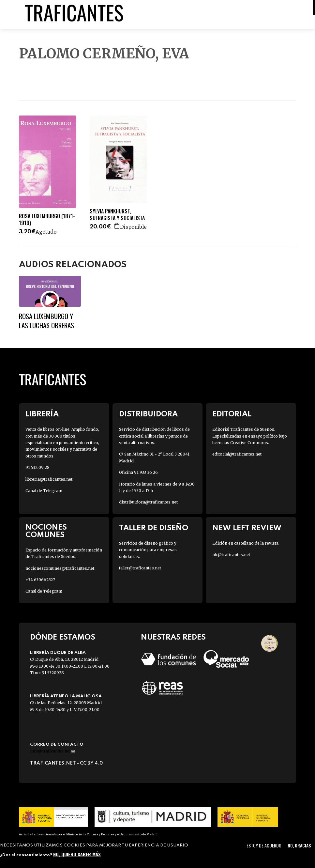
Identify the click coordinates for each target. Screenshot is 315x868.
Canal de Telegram (44, 491)
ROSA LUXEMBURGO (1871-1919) (47, 220)
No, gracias (299, 845)
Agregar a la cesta (117, 226)
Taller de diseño (154, 528)
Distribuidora (148, 414)
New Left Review (247, 528)
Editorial (232, 414)
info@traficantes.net (52, 751)
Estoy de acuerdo (264, 845)
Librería (42, 414)
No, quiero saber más (77, 854)
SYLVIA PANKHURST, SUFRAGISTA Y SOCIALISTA (117, 215)
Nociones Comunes (46, 531)
